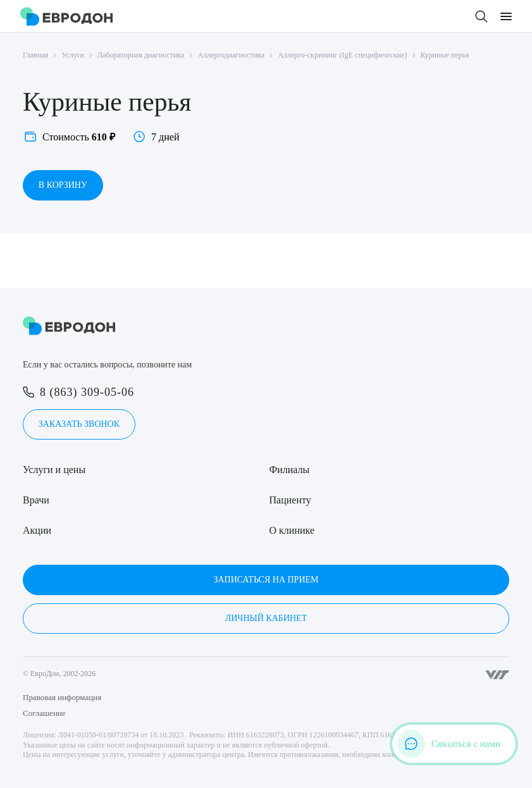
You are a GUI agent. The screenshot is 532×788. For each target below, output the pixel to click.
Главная (35, 55)
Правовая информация (62, 697)
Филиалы (290, 470)
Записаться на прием (266, 580)
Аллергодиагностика (231, 55)
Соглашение (44, 713)
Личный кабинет (266, 618)
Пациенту (290, 500)
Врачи (36, 500)
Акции (37, 530)
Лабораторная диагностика (141, 55)
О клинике (292, 530)
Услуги (73, 55)
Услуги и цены (54, 470)
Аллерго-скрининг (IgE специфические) (342, 55)
